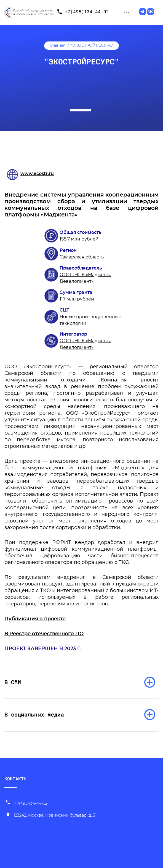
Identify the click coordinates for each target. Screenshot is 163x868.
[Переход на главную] (29, 12)
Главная (58, 45)
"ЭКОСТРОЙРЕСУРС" (92, 45)
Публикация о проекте (35, 619)
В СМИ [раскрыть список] (13, 682)
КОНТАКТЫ (15, 779)
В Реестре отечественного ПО (44, 634)
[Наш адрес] (51, 815)
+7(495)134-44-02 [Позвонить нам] (26, 803)
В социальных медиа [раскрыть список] (34, 714)
